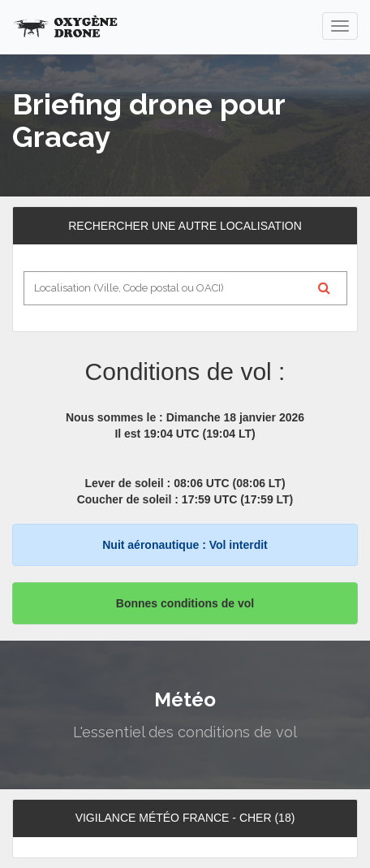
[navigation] (340, 26)
